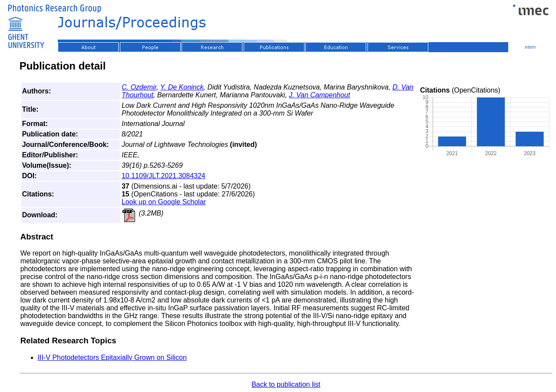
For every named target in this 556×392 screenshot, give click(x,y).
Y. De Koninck (182, 87)
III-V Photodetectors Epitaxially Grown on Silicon (112, 357)
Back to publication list (286, 384)
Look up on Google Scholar (164, 202)
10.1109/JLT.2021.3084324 (164, 176)
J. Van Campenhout (319, 95)
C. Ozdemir (139, 87)
